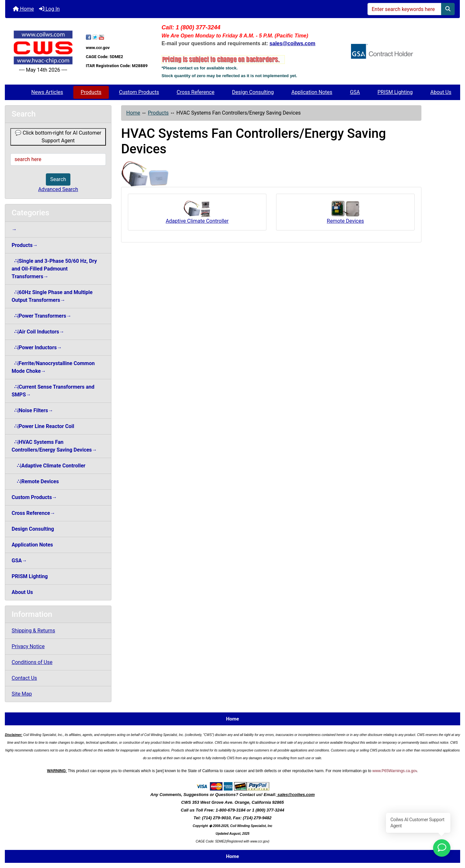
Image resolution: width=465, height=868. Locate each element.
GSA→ (19, 561)
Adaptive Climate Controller (197, 212)
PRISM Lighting (395, 92)
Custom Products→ (34, 497)
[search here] (58, 159)
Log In (49, 9)
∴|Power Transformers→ (41, 316)
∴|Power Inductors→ (37, 347)
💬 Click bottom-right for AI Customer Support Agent (58, 137)
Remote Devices (345, 212)
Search (58, 179)
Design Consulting (253, 92)
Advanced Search (58, 189)
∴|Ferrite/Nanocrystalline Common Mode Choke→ (53, 367)
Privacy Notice (28, 646)
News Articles (47, 92)
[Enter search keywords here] (404, 9)
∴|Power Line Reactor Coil (43, 426)
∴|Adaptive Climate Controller (48, 466)
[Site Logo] (43, 48)
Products (91, 92)
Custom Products (139, 92)
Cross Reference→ (33, 513)
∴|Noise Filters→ (32, 410)
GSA (355, 92)
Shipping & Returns (33, 631)
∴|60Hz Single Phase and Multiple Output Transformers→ (52, 296)
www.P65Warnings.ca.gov (395, 771)
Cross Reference (196, 92)
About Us (441, 92)
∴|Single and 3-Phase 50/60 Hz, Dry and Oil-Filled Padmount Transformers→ (54, 269)
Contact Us (24, 678)
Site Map (22, 694)
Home (23, 9)
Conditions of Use (32, 662)
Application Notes (312, 92)
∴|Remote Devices (35, 481)
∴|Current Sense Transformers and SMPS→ (53, 391)
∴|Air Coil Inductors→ (38, 332)
